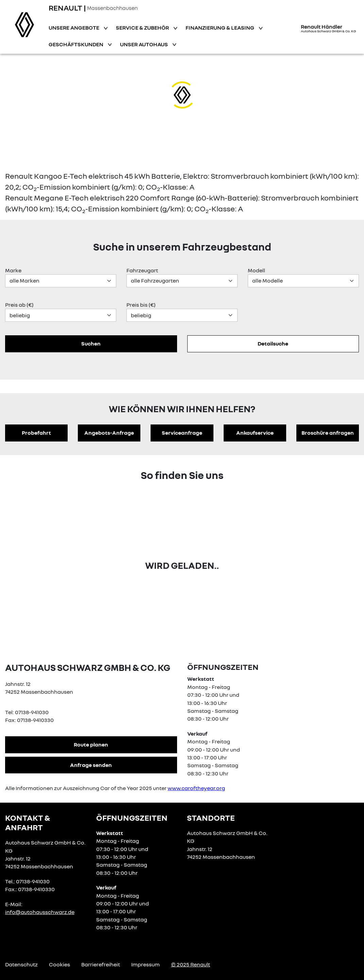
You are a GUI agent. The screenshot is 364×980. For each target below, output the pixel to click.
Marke (13, 270)
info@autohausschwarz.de (40, 912)
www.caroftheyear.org (196, 788)
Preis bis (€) (141, 305)
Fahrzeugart (142, 270)
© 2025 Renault (190, 964)
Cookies (59, 964)
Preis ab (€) (19, 305)
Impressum (145, 964)
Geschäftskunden (76, 44)
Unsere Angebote (74, 28)
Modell (256, 270)
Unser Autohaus (144, 44)
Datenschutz (21, 964)
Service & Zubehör (143, 28)
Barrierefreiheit (101, 964)
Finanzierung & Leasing (220, 28)
